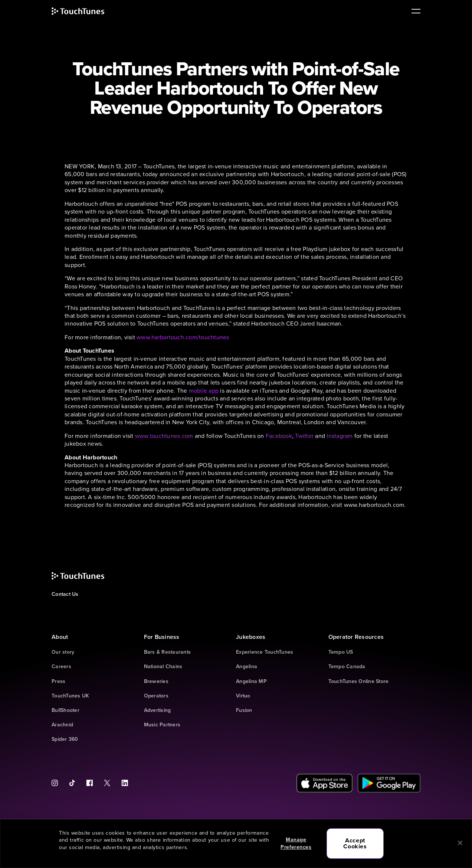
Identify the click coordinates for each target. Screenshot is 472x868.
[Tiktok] (72, 783)
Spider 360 (65, 739)
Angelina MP (251, 681)
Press (58, 681)
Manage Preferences (296, 843)
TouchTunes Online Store (359, 681)
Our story (63, 652)
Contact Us (65, 594)
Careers (61, 666)
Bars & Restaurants (168, 652)
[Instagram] (58, 783)
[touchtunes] (86, 11)
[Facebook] (89, 783)
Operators (156, 696)
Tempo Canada (347, 666)
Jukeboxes (251, 637)
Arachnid (62, 725)
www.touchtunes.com (164, 436)
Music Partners (162, 725)
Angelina (247, 666)
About (60, 637)
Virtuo (243, 696)
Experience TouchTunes (265, 652)
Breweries (156, 681)
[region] (236, 843)
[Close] (460, 843)
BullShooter (65, 710)
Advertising (158, 710)
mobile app (204, 391)
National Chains (163, 666)
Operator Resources (356, 637)
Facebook (279, 436)
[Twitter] (107, 783)
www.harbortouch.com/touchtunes (183, 337)
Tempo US (341, 652)
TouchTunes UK (70, 696)
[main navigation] (413, 11)
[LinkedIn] (122, 783)
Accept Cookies (355, 843)
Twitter (304, 436)
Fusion (244, 710)
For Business (162, 637)
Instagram (340, 436)
